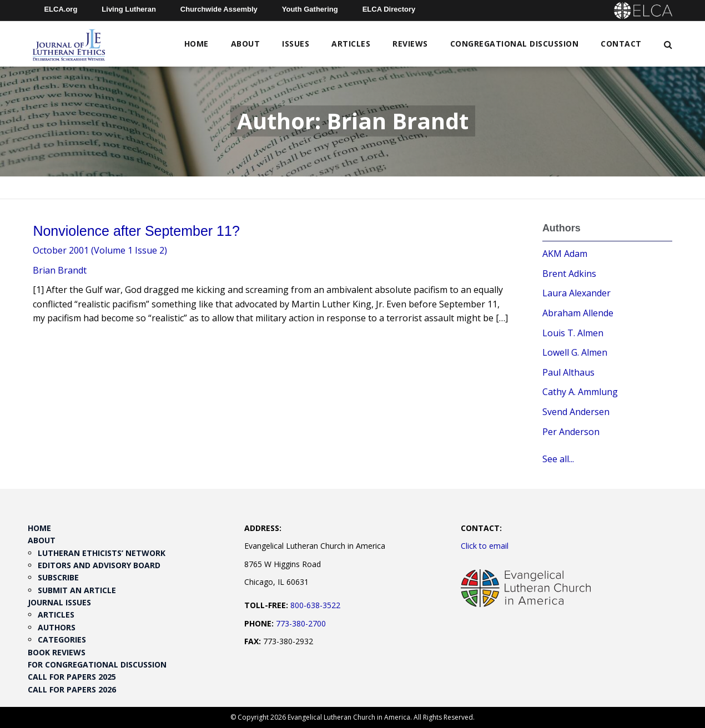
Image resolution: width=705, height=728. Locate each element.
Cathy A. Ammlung (580, 392)
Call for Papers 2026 (72, 689)
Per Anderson (571, 432)
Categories (62, 639)
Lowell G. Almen (575, 352)
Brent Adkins (569, 274)
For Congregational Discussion (97, 664)
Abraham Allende (578, 313)
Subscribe (58, 577)
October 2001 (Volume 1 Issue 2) (100, 250)
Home (197, 44)
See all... (558, 459)
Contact (621, 44)
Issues (296, 44)
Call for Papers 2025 (72, 677)
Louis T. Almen (573, 333)
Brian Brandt (60, 270)
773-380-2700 (301, 623)
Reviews (410, 44)
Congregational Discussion (515, 44)
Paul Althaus (568, 372)
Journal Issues (59, 602)
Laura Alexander (576, 293)
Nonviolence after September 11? (136, 231)
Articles (351, 44)
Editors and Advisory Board (99, 565)
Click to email (485, 546)
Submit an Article (77, 590)
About (246, 44)
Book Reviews (57, 652)
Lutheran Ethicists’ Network (102, 553)
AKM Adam (565, 254)
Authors (57, 627)
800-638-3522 (315, 605)
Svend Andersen (576, 412)
